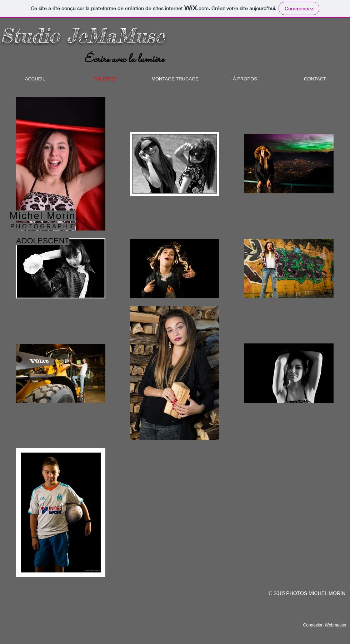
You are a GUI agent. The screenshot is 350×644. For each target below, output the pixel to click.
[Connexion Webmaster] (325, 625)
